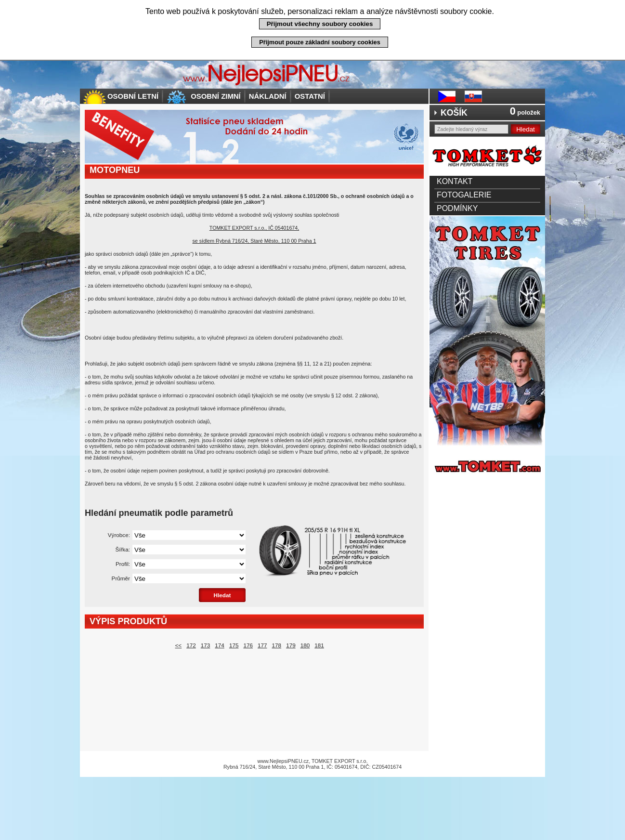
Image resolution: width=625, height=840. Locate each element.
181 (319, 645)
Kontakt (455, 181)
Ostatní (310, 96)
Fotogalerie (464, 195)
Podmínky (457, 208)
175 (234, 645)
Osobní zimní (216, 96)
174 (220, 645)
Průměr (121, 578)
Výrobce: (119, 535)
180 (305, 645)
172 (191, 645)
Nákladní (268, 96)
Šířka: (123, 549)
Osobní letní (133, 96)
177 (262, 645)
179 (291, 645)
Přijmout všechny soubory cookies (320, 24)
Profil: (123, 564)
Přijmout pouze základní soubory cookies (320, 42)
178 (277, 645)
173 (206, 645)
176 (248, 645)
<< (179, 645)
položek (525, 112)
